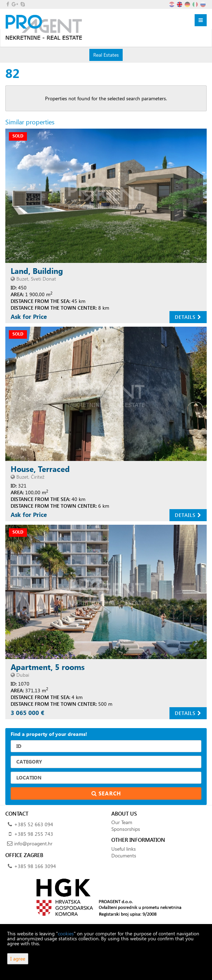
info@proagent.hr (33, 843)
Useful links (124, 849)
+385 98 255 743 (34, 834)
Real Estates (106, 55)
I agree (18, 959)
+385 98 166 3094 (35, 866)
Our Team (122, 822)
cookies (66, 933)
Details (188, 317)
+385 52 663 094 (34, 824)
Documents (124, 855)
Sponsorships (126, 829)
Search (106, 793)
